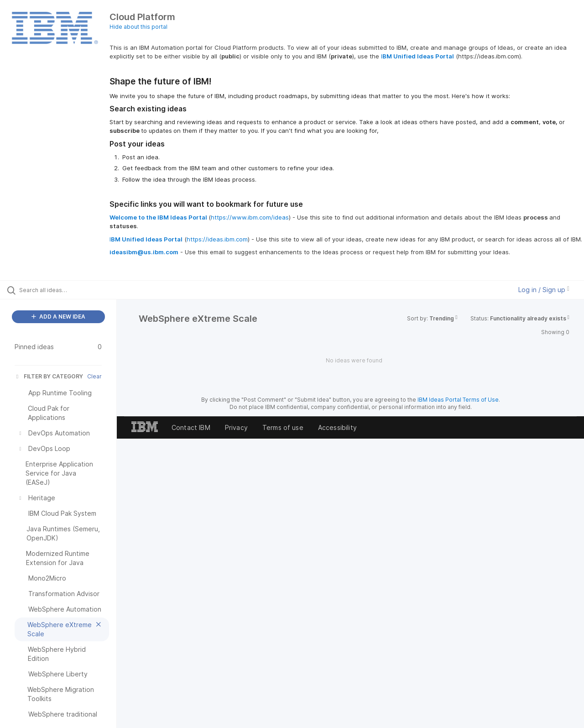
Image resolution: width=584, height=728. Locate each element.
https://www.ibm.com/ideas (250, 217)
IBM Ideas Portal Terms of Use (458, 400)
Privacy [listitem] (236, 427)
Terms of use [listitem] (283, 427)
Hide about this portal (138, 27)
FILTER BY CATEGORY (49, 376)
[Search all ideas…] (70, 290)
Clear (94, 376)
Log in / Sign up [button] (544, 290)
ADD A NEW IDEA (58, 317)
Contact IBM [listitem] (191, 427)
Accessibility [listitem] (337, 427)
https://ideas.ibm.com (217, 239)
